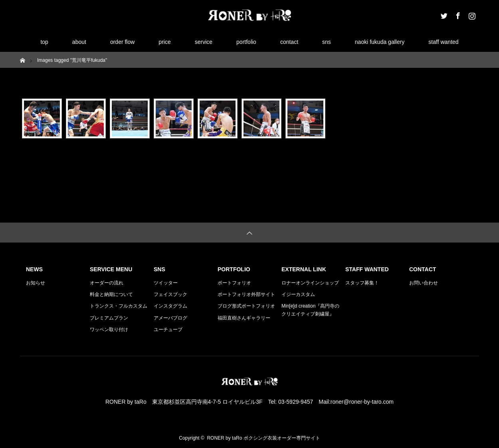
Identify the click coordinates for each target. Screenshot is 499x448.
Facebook (457, 14)
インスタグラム (170, 306)
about (79, 42)
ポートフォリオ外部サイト (246, 294)
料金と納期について (111, 294)
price (164, 42)
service (204, 42)
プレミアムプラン (109, 318)
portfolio (246, 42)
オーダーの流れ (107, 283)
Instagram (471, 14)
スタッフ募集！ (362, 283)
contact (289, 42)
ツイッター (166, 283)
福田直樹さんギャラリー (244, 318)
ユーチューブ (168, 330)
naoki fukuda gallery (380, 42)
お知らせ (36, 283)
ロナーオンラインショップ (310, 283)
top (44, 42)
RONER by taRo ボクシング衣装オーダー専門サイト (263, 438)
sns (327, 42)
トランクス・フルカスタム (119, 306)
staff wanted (443, 42)
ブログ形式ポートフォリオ (246, 306)
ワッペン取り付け (109, 330)
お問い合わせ (424, 283)
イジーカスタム (298, 294)
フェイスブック (170, 294)
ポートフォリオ (234, 283)
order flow (122, 42)
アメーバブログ (170, 318)
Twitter (443, 14)
